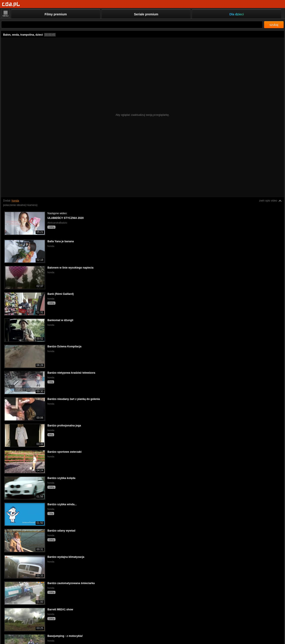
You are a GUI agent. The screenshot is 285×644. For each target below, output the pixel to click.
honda (15, 201)
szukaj (274, 25)
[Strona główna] (11, 4)
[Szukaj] (132, 25)
